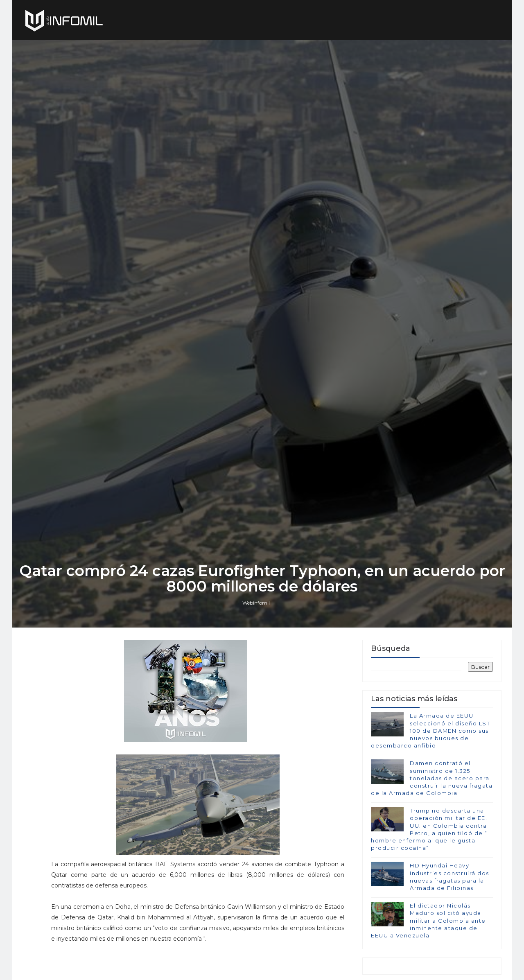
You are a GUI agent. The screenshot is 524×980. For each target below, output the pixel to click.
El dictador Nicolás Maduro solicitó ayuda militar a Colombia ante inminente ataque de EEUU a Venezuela (428, 920)
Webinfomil (256, 603)
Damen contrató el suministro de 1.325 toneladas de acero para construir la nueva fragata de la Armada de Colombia (432, 778)
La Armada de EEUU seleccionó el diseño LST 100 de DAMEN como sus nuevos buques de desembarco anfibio (430, 730)
